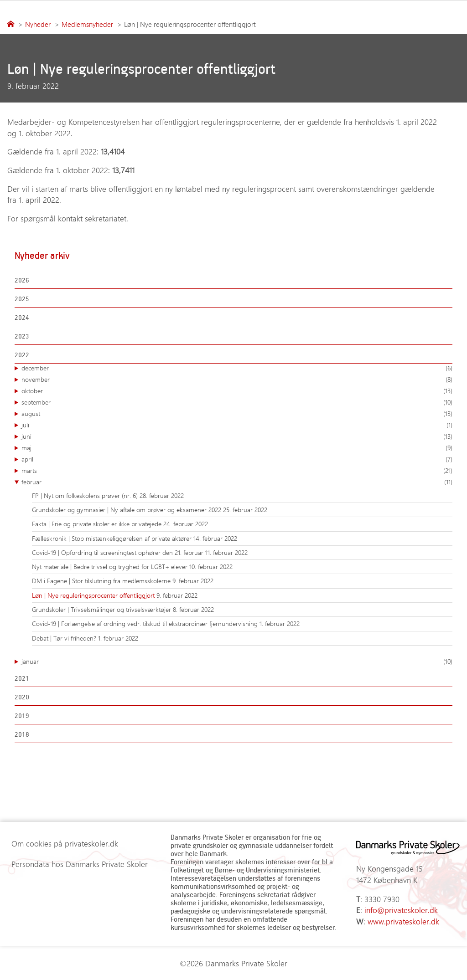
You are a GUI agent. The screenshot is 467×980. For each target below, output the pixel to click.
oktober (237, 391)
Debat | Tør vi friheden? (65, 638)
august (237, 414)
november (237, 380)
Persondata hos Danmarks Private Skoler (80, 864)
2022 (22, 355)
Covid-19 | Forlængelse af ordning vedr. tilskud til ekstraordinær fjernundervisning (146, 623)
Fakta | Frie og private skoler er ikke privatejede (98, 524)
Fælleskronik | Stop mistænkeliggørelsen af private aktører (113, 538)
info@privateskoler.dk (401, 910)
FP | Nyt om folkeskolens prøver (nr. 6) (86, 495)
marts (237, 471)
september (237, 402)
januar (237, 662)
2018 (22, 734)
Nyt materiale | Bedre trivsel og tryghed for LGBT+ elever (111, 567)
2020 (22, 697)
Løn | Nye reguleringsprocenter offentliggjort (94, 595)
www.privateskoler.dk (403, 921)
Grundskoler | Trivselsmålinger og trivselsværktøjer (102, 609)
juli (237, 425)
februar (237, 482)
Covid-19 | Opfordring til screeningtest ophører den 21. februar (119, 552)
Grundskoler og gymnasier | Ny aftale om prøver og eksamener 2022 (127, 510)
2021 (22, 678)
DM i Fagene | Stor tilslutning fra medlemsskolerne (102, 581)
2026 (22, 280)
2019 (22, 716)
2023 (22, 336)
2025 (22, 299)
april (237, 459)
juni (237, 436)
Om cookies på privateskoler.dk (65, 843)
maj (237, 448)
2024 (22, 317)
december (237, 368)
